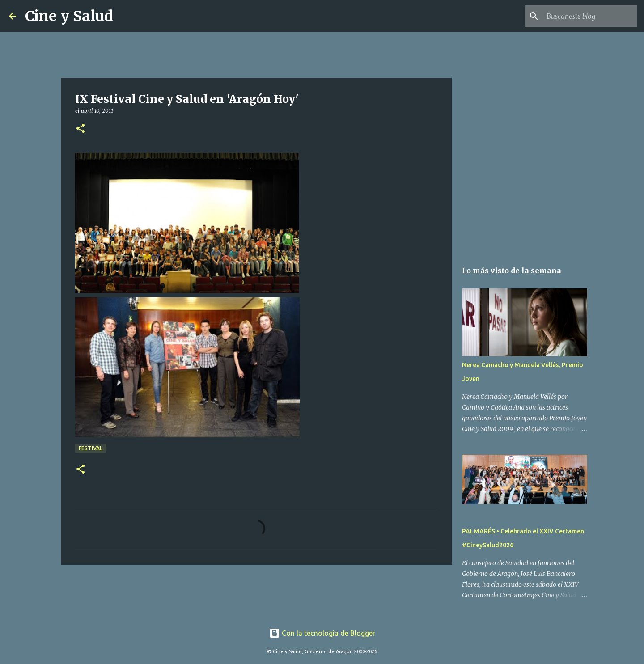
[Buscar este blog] (590, 16)
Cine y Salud (69, 16)
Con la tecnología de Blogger (322, 633)
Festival (91, 448)
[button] (80, 129)
